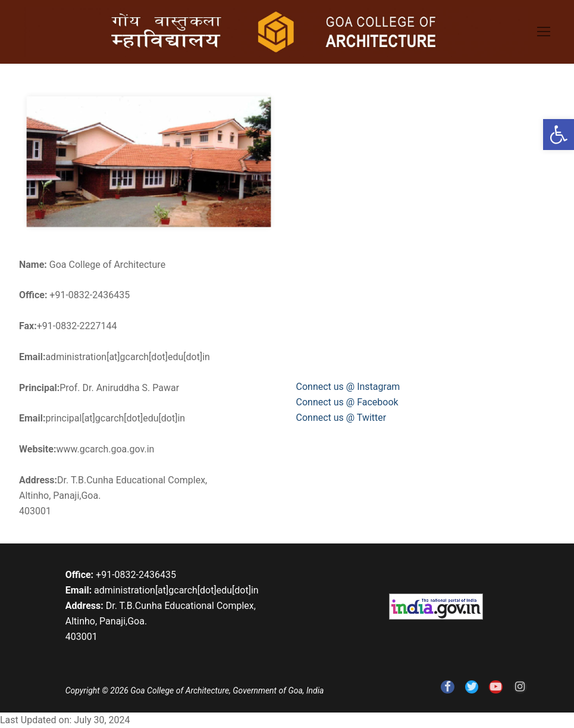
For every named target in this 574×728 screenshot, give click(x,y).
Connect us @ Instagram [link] (348, 387)
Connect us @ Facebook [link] (347, 402)
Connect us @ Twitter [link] (341, 418)
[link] (559, 135)
